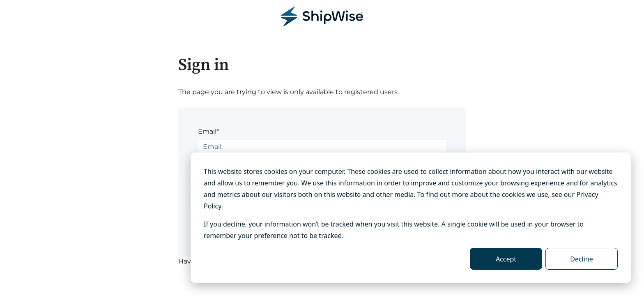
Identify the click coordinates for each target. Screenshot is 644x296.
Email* (208, 131)
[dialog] (411, 218)
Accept (506, 259)
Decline (582, 259)
